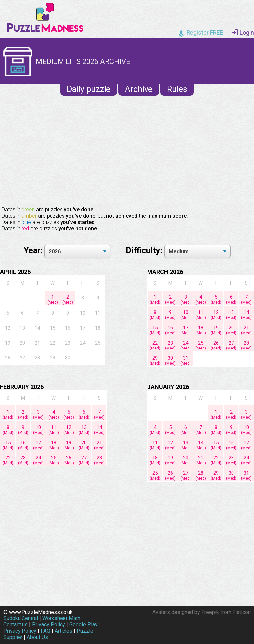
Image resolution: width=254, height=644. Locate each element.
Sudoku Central (21, 618)
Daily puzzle (89, 89)
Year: (34, 251)
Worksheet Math (61, 618)
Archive (139, 89)
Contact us (16, 625)
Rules (177, 89)
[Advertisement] (127, 150)
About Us (37, 637)
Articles (63, 631)
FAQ (45, 631)
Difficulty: (145, 251)
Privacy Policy (49, 625)
